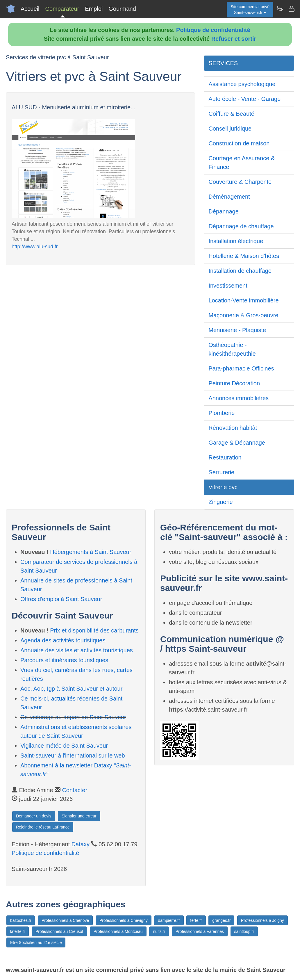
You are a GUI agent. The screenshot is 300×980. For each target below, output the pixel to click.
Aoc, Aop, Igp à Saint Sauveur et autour (71, 689)
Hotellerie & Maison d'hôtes (244, 256)
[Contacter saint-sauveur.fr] (291, 9)
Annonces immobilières (239, 398)
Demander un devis (34, 816)
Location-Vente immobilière (243, 300)
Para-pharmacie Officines (241, 368)
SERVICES (223, 63)
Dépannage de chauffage (241, 226)
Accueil (30, 9)
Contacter (75, 790)
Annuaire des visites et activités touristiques (77, 650)
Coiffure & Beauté (231, 114)
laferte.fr (18, 931)
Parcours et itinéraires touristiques (64, 660)
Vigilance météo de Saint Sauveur (64, 746)
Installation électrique (236, 241)
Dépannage (223, 211)
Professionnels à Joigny (262, 920)
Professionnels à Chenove (65, 920)
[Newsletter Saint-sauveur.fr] (280, 9)
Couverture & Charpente (240, 182)
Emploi (94, 9)
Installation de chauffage (240, 271)
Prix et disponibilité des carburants (94, 630)
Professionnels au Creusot (59, 931)
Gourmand (122, 9)
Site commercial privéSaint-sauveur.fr (250, 10)
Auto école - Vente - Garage (244, 99)
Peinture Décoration (234, 383)
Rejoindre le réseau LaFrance (43, 827)
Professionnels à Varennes (200, 931)
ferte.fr (196, 920)
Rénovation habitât (233, 428)
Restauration (225, 457)
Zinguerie (220, 502)
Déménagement (229, 197)
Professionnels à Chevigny (124, 920)
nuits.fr (159, 931)
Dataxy (81, 844)
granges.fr (221, 920)
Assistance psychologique (242, 84)
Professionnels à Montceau (118, 931)
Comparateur (62, 9)
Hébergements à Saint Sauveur (91, 552)
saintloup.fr (244, 931)
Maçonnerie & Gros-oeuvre (243, 315)
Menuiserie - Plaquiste (237, 330)
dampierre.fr (169, 920)
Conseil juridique (230, 129)
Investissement (228, 286)
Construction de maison (239, 143)
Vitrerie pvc (223, 487)
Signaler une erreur (79, 816)
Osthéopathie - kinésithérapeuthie (232, 349)
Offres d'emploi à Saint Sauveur (61, 599)
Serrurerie (221, 472)
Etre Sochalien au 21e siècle (36, 942)
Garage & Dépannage (237, 443)
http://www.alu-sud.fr (35, 247)
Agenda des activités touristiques (63, 640)
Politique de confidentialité (213, 30)
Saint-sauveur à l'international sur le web (73, 756)
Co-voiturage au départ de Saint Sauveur (73, 717)
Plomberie (222, 413)
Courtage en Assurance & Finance (242, 163)
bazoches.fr (21, 920)
